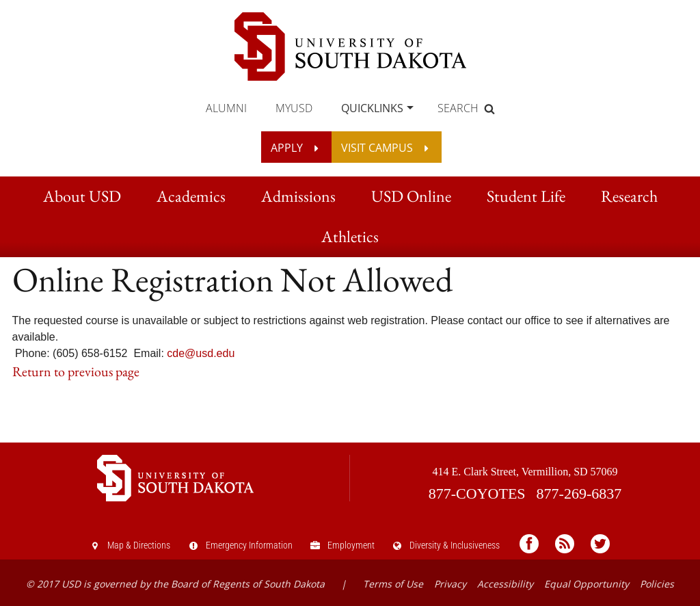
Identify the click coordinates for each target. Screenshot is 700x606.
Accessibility (505, 584)
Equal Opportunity (587, 584)
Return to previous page (76, 371)
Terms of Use (393, 584)
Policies (657, 584)
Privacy (450, 584)
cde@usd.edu (201, 353)
